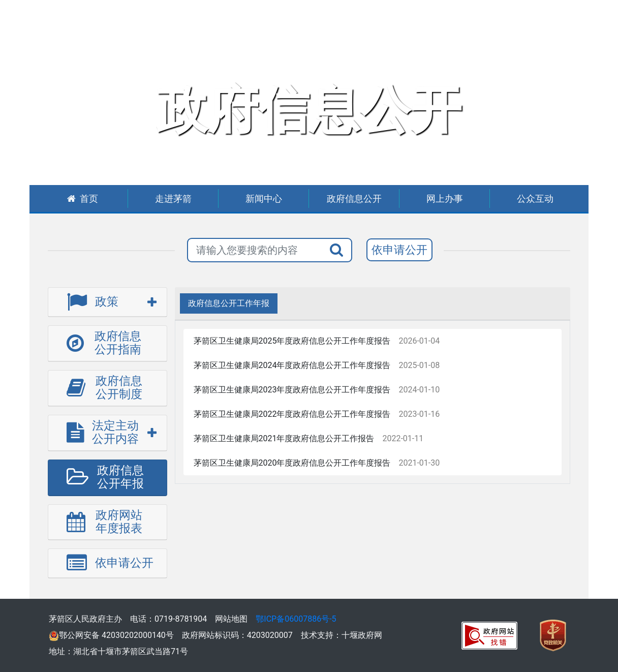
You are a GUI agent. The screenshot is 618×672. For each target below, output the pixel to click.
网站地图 (231, 619)
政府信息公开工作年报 (229, 303)
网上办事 (445, 198)
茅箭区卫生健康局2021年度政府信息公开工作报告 (284, 438)
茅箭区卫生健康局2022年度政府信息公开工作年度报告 (292, 414)
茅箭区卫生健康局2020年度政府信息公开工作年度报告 (292, 463)
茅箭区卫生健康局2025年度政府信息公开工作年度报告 (292, 341)
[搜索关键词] (255, 250)
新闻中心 (264, 198)
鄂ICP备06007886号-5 (296, 619)
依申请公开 (399, 250)
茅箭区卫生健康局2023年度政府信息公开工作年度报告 (292, 390)
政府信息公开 (354, 198)
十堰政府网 (362, 635)
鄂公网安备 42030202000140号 (111, 635)
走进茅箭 (173, 198)
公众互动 (535, 198)
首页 (83, 198)
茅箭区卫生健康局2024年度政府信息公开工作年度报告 (292, 365)
